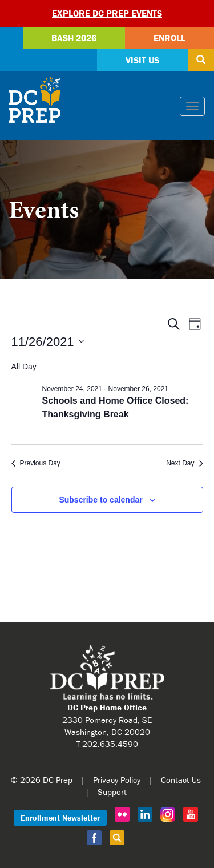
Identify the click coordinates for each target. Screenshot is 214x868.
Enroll (169, 38)
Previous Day (36, 463)
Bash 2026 (74, 38)
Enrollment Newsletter (60, 818)
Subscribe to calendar (100, 500)
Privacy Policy (117, 780)
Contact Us (181, 780)
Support (112, 792)
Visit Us (142, 60)
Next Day (184, 463)
